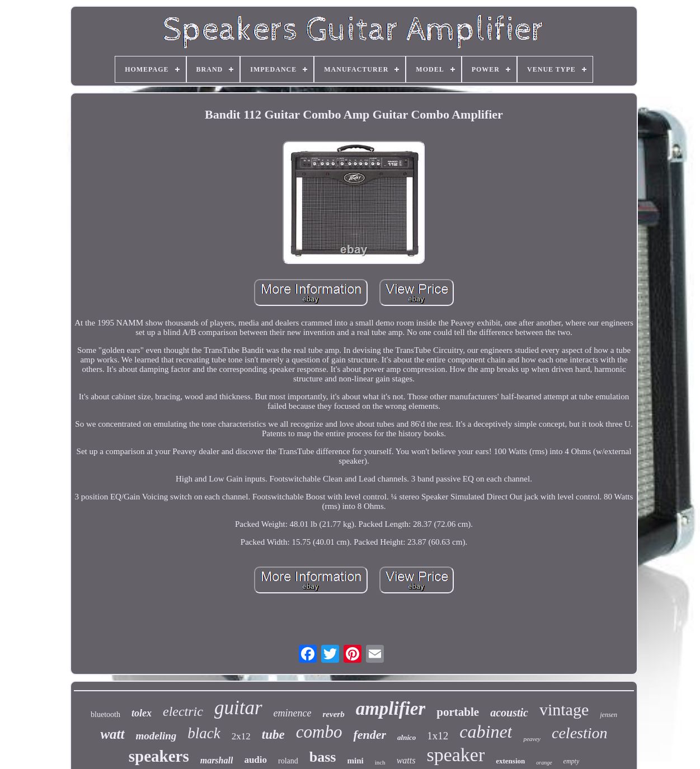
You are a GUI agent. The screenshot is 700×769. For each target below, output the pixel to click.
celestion (580, 733)
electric (183, 711)
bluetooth (105, 714)
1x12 (438, 736)
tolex (142, 713)
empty (572, 761)
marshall (217, 760)
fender (370, 735)
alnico (407, 737)
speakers (159, 756)
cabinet (486, 732)
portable (458, 712)
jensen (609, 715)
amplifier (391, 709)
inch (380, 762)
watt (112, 734)
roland (288, 761)
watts (406, 760)
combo (319, 732)
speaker (455, 755)
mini (355, 761)
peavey (532, 739)
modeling (156, 736)
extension (510, 761)
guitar (238, 708)
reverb (333, 714)
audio (255, 760)
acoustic (509, 713)
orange (544, 763)
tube (273, 735)
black (204, 733)
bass (323, 757)
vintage (564, 709)
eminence (293, 713)
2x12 (241, 736)
